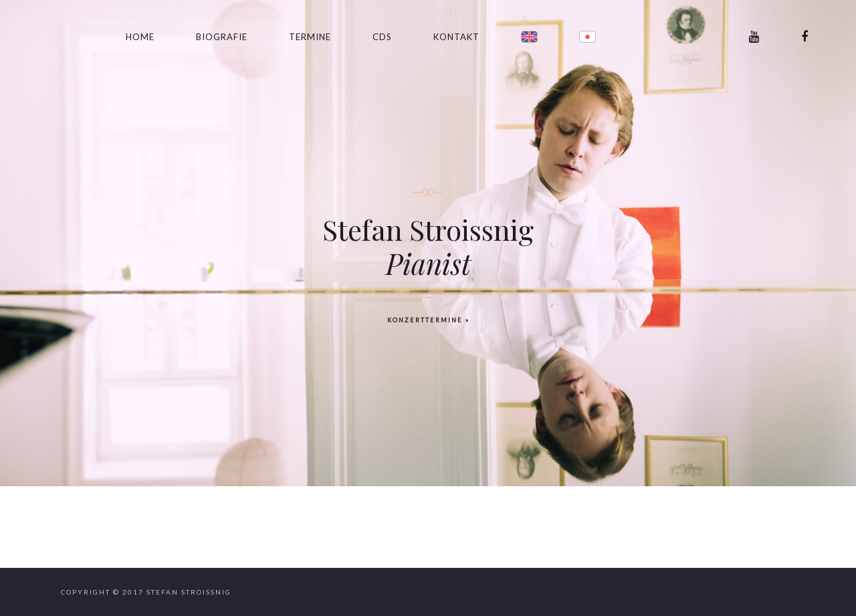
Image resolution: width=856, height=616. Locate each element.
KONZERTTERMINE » (428, 320)
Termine (310, 37)
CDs (382, 37)
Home (140, 37)
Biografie (222, 37)
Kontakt (456, 37)
